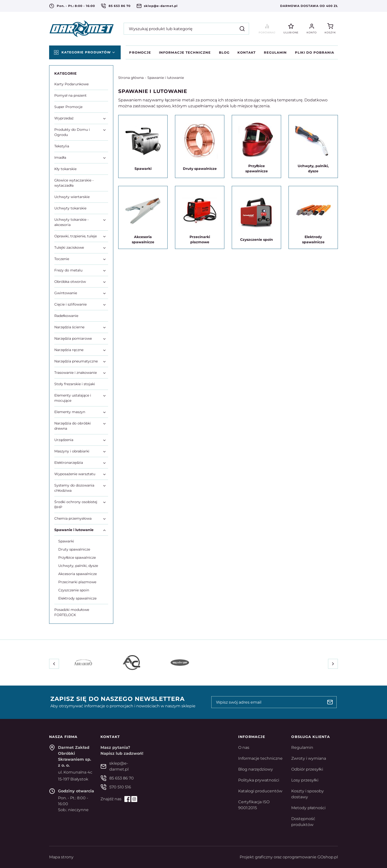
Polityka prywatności (259, 780)
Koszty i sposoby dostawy (308, 794)
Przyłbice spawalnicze (77, 557)
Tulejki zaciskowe (69, 247)
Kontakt (247, 52)
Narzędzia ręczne (69, 350)
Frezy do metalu (68, 270)
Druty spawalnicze (74, 549)
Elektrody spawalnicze (77, 598)
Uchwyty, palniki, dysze (78, 566)
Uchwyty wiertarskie (72, 197)
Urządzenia (64, 440)
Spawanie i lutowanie (166, 78)
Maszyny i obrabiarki (72, 451)
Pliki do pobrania (315, 52)
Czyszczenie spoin (74, 590)
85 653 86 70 (120, 6)
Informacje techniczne (185, 52)
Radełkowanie (66, 316)
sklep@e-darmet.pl (161, 6)
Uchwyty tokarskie (70, 208)
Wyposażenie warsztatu (75, 474)
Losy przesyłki (305, 780)
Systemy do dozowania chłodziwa (74, 488)
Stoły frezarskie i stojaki (75, 384)
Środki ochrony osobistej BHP (76, 504)
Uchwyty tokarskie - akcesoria (71, 222)
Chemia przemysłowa (73, 518)
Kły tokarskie (65, 169)
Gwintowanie (66, 293)
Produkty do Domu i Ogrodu (72, 132)
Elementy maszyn (70, 412)
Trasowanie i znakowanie (76, 373)
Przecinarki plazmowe (77, 582)
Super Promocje (68, 107)
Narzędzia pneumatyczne (76, 361)
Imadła (60, 157)
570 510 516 (120, 787)
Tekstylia (62, 146)
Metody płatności (308, 808)
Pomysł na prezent (70, 95)
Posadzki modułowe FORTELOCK (72, 612)
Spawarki (66, 541)
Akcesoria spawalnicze (77, 574)
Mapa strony (61, 857)
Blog (224, 52)
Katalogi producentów (260, 791)
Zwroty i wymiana (309, 758)
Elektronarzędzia (69, 463)
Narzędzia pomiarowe (73, 338)
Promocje (140, 52)
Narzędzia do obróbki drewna (73, 426)
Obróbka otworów (70, 282)
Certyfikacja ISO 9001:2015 (254, 805)
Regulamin (275, 52)
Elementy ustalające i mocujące (73, 398)
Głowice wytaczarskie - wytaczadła (74, 183)
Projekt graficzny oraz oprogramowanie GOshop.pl (289, 857)
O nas (244, 747)
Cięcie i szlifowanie (70, 304)
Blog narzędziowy (256, 769)
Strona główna (131, 78)
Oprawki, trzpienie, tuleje (76, 236)
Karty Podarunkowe (71, 84)
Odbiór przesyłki (307, 769)
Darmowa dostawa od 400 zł (309, 6)
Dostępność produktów (303, 822)
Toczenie (62, 259)
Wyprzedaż (64, 118)
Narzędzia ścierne (69, 327)
